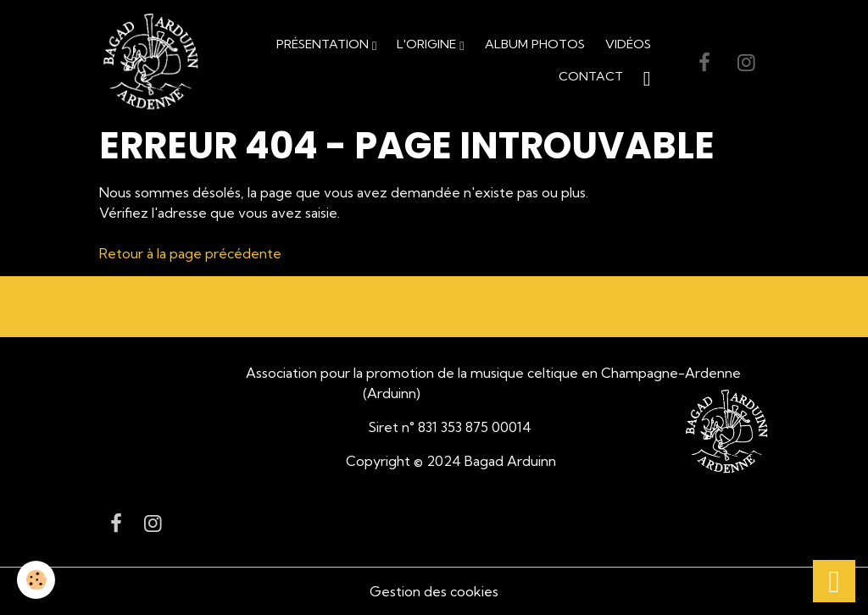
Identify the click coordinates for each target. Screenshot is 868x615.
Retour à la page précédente (190, 253)
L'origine (428, 44)
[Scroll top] (834, 581)
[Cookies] (36, 580)
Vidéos (628, 44)
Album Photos (535, 44)
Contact (591, 76)
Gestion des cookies (434, 591)
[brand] (150, 62)
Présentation (324, 44)
